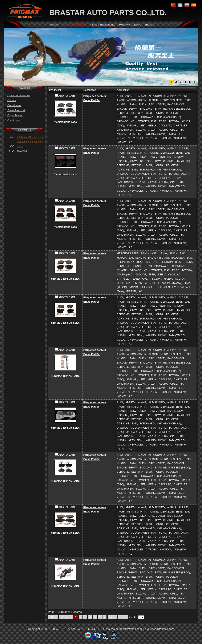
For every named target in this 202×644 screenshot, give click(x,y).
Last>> (123, 617)
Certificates (14, 105)
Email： (12, 137)
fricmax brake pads (65, 122)
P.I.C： (13, 152)
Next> (113, 617)
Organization (15, 115)
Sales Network (16, 110)
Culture (12, 100)
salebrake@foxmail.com (30, 137)
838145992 (20, 147)
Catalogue (14, 120)
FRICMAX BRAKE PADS (65, 279)
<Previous (66, 617)
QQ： (13, 146)
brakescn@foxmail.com (30, 142)
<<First (53, 617)
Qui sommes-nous (19, 95)
